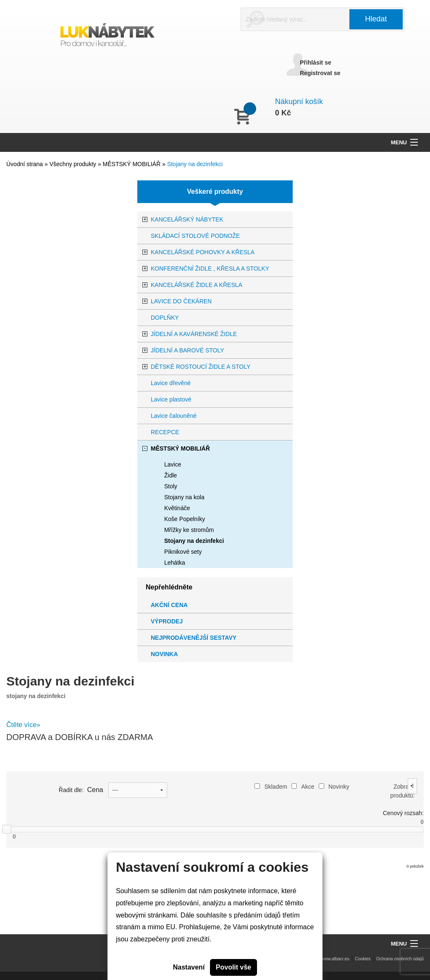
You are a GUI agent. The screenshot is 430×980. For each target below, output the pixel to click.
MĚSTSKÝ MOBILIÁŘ (133, 164)
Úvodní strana (25, 164)
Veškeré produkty (215, 192)
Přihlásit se (316, 63)
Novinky (334, 787)
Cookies (363, 959)
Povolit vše (233, 967)
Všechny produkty (74, 164)
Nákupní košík (299, 102)
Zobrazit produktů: (402, 791)
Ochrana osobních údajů (400, 959)
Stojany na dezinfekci (195, 164)
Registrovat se (320, 73)
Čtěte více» (23, 725)
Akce (303, 787)
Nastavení (189, 967)
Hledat (376, 19)
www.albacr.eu (335, 959)
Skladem (271, 787)
